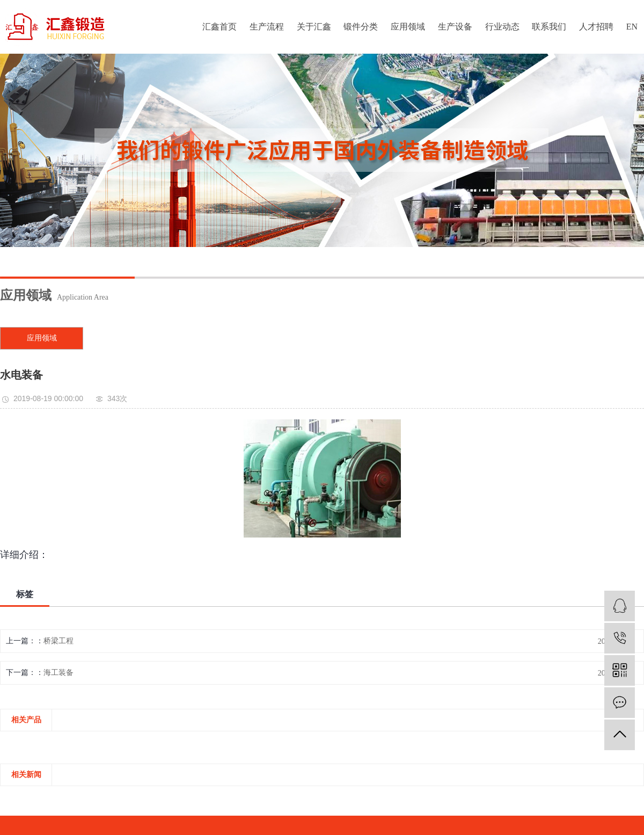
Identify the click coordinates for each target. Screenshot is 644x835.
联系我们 (549, 27)
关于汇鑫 (314, 27)
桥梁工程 (58, 641)
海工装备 (58, 673)
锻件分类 (361, 27)
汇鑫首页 (219, 27)
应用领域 (408, 27)
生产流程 (267, 27)
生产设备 (455, 27)
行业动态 (502, 27)
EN (632, 27)
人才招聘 (596, 27)
